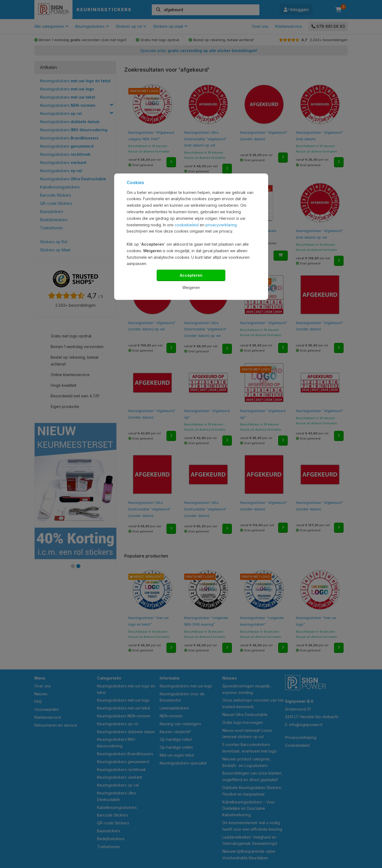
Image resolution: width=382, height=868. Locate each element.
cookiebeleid (187, 225)
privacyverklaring (221, 225)
